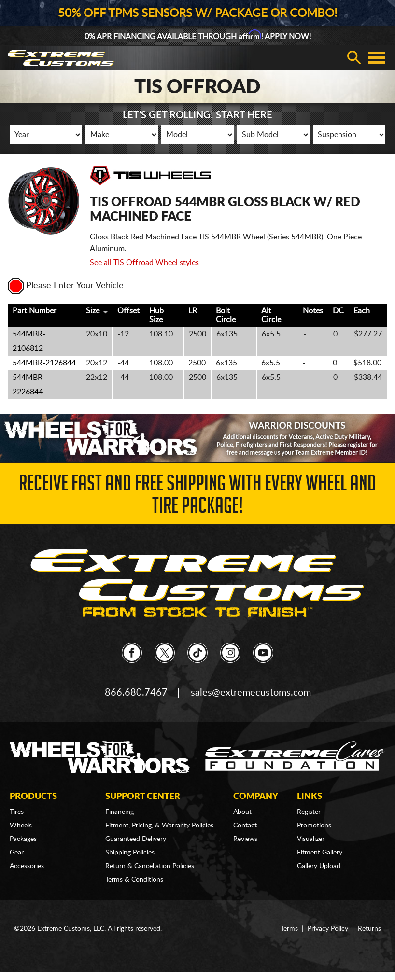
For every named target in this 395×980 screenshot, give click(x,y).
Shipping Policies (130, 853)
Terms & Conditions (134, 880)
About (242, 812)
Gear (17, 853)
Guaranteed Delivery (136, 839)
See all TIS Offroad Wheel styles (144, 263)
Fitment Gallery (320, 853)
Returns (369, 929)
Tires (17, 812)
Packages (23, 839)
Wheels (21, 826)
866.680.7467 (136, 693)
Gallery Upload (319, 866)
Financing (120, 812)
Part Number (35, 311)
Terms (289, 929)
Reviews (245, 839)
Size (93, 311)
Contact (245, 826)
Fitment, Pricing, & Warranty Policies (159, 826)
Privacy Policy (328, 929)
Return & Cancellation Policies (150, 866)
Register (309, 812)
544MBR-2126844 (44, 363)
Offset (128, 311)
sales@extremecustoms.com (251, 693)
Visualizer (311, 839)
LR (193, 311)
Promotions (314, 826)
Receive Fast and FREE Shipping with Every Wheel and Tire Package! (197, 497)
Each (362, 311)
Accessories (27, 866)
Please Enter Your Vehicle (66, 286)
